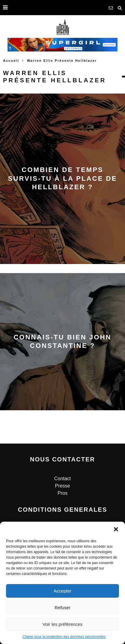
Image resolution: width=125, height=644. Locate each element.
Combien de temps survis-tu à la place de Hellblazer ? (62, 178)
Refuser (63, 608)
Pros (63, 493)
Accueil (11, 61)
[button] (116, 529)
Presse (62, 486)
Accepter (62, 591)
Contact (62, 479)
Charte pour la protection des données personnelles (64, 637)
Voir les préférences (63, 624)
